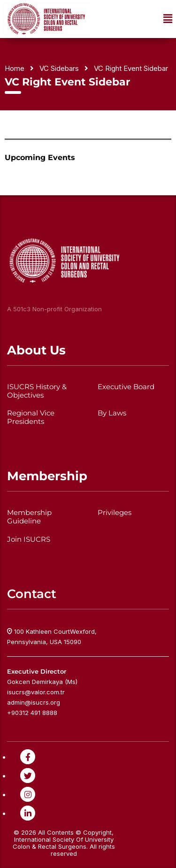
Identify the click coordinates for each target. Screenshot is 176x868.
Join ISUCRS (29, 539)
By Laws (112, 413)
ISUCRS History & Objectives (37, 391)
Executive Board (126, 387)
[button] (168, 19)
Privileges (115, 513)
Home (15, 68)
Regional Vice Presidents (31, 417)
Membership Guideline (29, 517)
